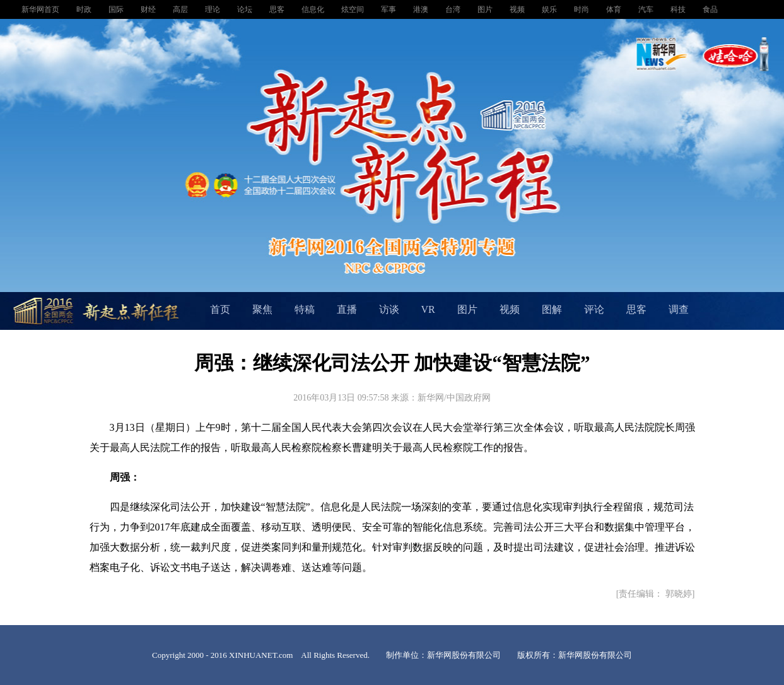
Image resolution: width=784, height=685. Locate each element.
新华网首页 (41, 9)
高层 (181, 9)
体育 (615, 9)
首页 (220, 309)
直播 (347, 309)
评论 (594, 309)
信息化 (314, 9)
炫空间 (354, 9)
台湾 (454, 9)
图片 (486, 9)
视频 (518, 9)
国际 (117, 9)
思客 (278, 9)
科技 (679, 9)
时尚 (582, 9)
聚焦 (262, 309)
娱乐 (550, 9)
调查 (679, 309)
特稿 (305, 309)
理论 (214, 9)
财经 (149, 9)
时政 (85, 9)
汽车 (647, 9)
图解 (552, 309)
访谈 (389, 309)
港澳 (422, 9)
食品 (710, 9)
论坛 (246, 9)
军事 (389, 9)
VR (428, 309)
